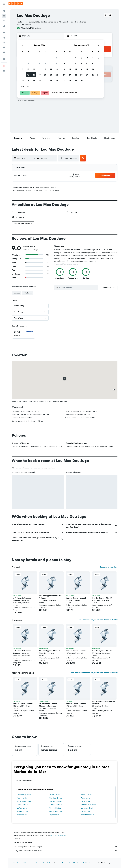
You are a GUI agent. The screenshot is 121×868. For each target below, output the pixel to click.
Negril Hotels (22, 798)
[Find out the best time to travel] (4, 47)
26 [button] (40, 81)
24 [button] (28, 81)
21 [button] (51, 75)
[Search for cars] (4, 21)
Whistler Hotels (55, 795)
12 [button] (40, 69)
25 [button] (34, 81)
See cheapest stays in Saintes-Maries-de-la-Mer (98, 620)
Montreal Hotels (55, 808)
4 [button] (34, 63)
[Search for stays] (4, 16)
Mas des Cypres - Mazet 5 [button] (102, 651)
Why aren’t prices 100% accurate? (66, 851)
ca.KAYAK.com (16, 863)
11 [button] (34, 69)
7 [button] (51, 63)
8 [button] (57, 63)
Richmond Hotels (55, 805)
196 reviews (36, 28)
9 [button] (23, 69)
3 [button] (28, 63)
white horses (27, 293)
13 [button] (45, 69)
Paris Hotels (85, 798)
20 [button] (45, 75)
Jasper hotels (22, 815)
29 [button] (57, 81)
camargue (16, 293)
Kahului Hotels (86, 795)
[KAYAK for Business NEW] (4, 52)
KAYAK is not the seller (66, 842)
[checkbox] (24, 334)
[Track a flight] (4, 43)
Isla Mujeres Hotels (24, 801)
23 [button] (23, 81)
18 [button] (34, 75)
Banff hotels (85, 811)
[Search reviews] (78, 288)
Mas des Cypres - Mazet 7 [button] (102, 598)
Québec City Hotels (24, 795)
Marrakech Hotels (56, 798)
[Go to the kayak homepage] (16, 4)
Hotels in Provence (89, 863)
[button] (4, 4)
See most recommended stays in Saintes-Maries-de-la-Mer (94, 673)
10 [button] (28, 69)
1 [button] (57, 58)
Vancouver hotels (55, 811)
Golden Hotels (22, 805)
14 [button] (51, 69)
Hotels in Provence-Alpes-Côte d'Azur (68, 863)
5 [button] (40, 63)
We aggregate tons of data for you (66, 846)
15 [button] (57, 69)
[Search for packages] (4, 26)
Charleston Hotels (56, 801)
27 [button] (45, 81)
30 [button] (23, 86)
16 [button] (23, 75)
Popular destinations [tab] (24, 780)
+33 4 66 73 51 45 (24, 25)
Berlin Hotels (86, 801)
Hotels (26, 863)
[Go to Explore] (4, 38)
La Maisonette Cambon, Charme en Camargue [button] (22, 599)
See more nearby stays (109, 567)
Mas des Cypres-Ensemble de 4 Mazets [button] (51, 597)
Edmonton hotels (87, 815)
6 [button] (45, 63)
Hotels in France (48, 863)
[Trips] (4, 59)
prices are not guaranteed (59, 835)
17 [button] (28, 75)
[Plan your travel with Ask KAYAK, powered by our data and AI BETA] (4, 33)
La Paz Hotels (22, 808)
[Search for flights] (4, 11)
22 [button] (57, 75)
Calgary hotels (54, 815)
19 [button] (40, 75)
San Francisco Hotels (89, 805)
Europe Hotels (35, 863)
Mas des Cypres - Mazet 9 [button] (76, 598)
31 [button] (28, 86)
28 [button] (51, 81)
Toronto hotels (22, 811)
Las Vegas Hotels (87, 808)
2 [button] (23, 63)
